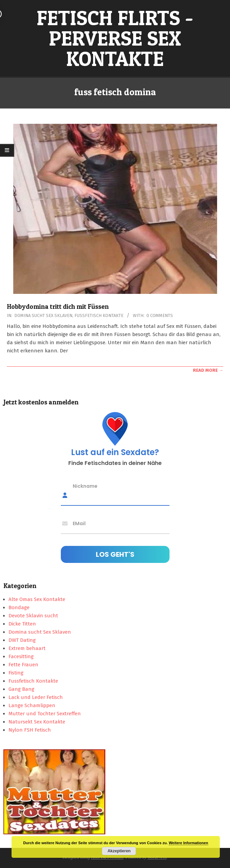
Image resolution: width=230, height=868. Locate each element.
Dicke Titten (22, 624)
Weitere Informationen (189, 843)
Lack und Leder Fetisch (36, 697)
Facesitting (21, 656)
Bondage (19, 607)
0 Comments (160, 315)
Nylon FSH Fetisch (30, 730)
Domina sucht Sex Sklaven (43, 315)
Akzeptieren (119, 851)
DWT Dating (22, 640)
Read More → (208, 370)
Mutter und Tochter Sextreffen (45, 714)
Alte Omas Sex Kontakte (37, 599)
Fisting (16, 673)
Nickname (85, 486)
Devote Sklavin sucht (33, 616)
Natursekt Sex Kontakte (37, 722)
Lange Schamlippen (32, 705)
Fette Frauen (23, 665)
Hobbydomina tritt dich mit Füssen (58, 307)
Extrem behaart (27, 648)
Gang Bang (21, 689)
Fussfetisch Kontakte (99, 315)
